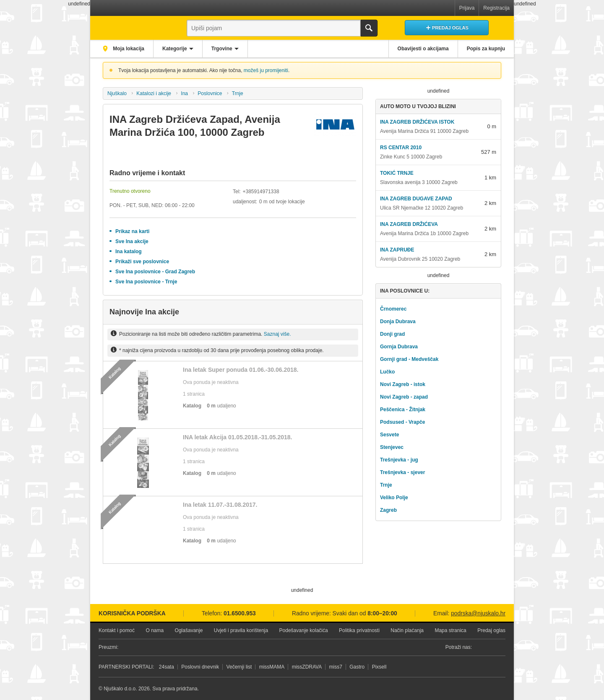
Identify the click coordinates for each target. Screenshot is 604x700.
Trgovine (222, 49)
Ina (184, 93)
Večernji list (239, 667)
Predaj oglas (491, 630)
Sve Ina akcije (132, 241)
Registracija (496, 8)
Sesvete (389, 435)
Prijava (467, 8)
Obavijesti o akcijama (423, 49)
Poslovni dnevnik (200, 667)
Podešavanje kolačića (304, 630)
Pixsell (379, 667)
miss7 (336, 667)
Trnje (238, 93)
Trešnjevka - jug (399, 460)
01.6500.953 (240, 613)
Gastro (357, 667)
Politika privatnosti (359, 630)
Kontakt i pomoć (117, 630)
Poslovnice (210, 93)
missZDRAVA (307, 667)
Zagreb (388, 510)
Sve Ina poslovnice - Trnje (146, 282)
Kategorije (175, 49)
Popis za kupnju (486, 49)
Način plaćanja (407, 630)
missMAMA (272, 667)
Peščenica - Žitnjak (403, 410)
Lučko (387, 372)
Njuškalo (117, 93)
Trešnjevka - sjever (402, 472)
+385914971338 (261, 192)
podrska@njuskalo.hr (478, 613)
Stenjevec (392, 447)
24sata (167, 667)
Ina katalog (129, 251)
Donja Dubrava (398, 321)
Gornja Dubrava (399, 347)
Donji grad (392, 334)
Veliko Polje (394, 498)
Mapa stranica (450, 630)
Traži (369, 28)
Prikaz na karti (132, 231)
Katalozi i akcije (154, 93)
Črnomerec (393, 309)
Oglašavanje (189, 630)
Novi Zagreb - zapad (404, 397)
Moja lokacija (128, 49)
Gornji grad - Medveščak (409, 359)
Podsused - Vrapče (402, 422)
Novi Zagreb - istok (403, 384)
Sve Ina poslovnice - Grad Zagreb (155, 272)
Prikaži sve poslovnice (142, 262)
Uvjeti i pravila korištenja (241, 630)
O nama (155, 630)
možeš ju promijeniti (266, 70)
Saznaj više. (277, 334)
